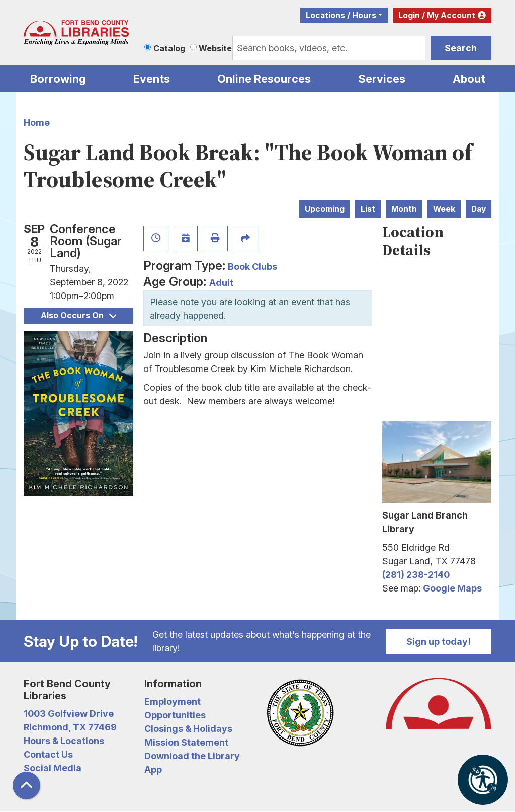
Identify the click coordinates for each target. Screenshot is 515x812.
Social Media (53, 768)
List (368, 209)
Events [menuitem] (152, 79)
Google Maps (452, 588)
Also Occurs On (78, 315)
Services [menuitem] (382, 79)
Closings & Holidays (188, 729)
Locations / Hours (341, 15)
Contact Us (48, 754)
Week (444, 209)
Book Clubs (252, 267)
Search (461, 48)
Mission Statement (186, 742)
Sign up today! (439, 642)
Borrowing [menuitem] (58, 79)
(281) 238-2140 (416, 575)
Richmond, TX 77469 (70, 727)
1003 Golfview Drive (69, 714)
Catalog (169, 48)
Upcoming (325, 209)
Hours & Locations (64, 741)
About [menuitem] (469, 79)
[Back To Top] (26, 786)
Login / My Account (437, 15)
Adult (221, 283)
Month (404, 209)
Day (479, 209)
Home (37, 123)
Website (215, 48)
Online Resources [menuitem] (264, 79)
